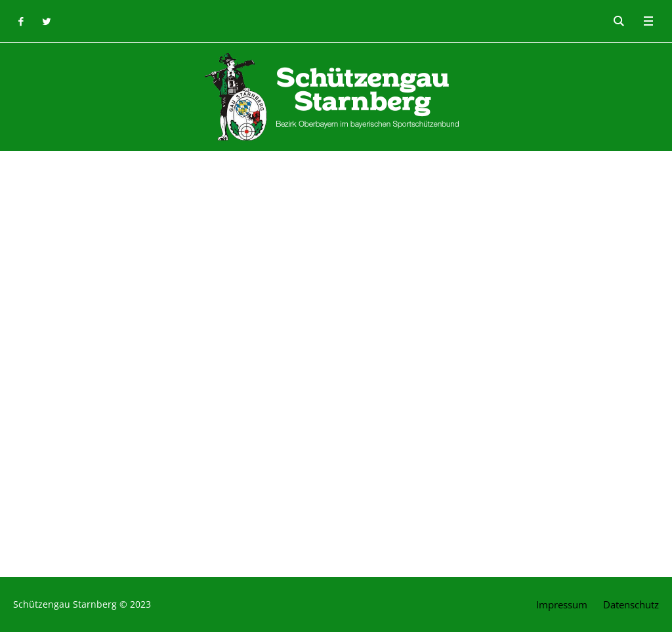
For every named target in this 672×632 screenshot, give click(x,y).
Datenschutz (631, 604)
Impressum (562, 604)
